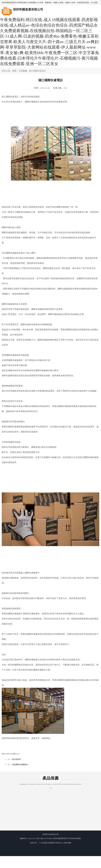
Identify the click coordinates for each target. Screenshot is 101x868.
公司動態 (23, 71)
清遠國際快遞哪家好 (20, 765)
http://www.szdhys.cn (11, 754)
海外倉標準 (16, 759)
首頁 (14, 71)
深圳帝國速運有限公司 (62, 838)
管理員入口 (60, 843)
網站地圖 (68, 843)
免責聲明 (51, 843)
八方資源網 (43, 843)
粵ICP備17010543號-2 (45, 838)
